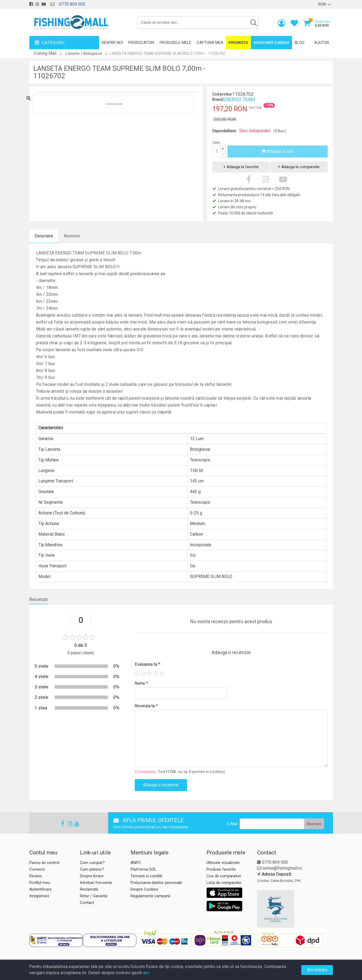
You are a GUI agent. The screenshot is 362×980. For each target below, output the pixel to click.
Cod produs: (222, 94)
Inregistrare (39, 896)
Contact (87, 903)
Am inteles (317, 970)
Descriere (44, 236)
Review (35, 876)
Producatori (141, 43)
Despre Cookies (144, 889)
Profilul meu (40, 883)
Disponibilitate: (225, 131)
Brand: (218, 100)
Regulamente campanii (150, 896)
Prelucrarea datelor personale (156, 883)
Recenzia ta (146, 706)
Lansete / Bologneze (84, 53)
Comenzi (37, 869)
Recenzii (72, 236)
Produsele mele (175, 43)
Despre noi (112, 43)
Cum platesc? (92, 869)
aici (146, 973)
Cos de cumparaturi (224, 876)
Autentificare (40, 889)
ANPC (136, 863)
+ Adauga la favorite (241, 167)
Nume (141, 683)
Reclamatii (89, 889)
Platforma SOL (143, 869)
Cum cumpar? (92, 863)
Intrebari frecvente (96, 883)
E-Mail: (233, 824)
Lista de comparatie (224, 883)
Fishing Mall (45, 53)
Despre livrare (92, 876)
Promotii (238, 42)
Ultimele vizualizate (223, 863)
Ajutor (322, 43)
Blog (300, 43)
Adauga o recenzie (161, 785)
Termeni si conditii (146, 876)
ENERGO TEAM (239, 99)
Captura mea (210, 43)
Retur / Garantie (94, 896)
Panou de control (44, 863)
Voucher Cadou (271, 42)
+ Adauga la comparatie (299, 167)
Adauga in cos (278, 151)
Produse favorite (221, 869)
